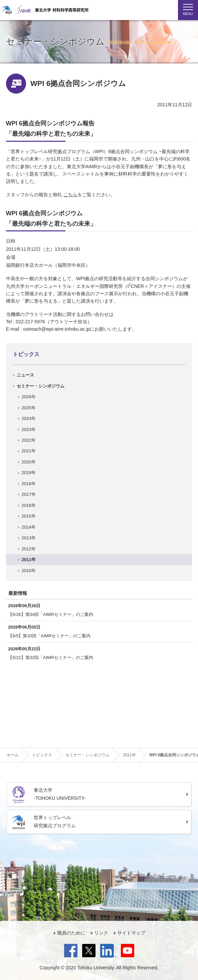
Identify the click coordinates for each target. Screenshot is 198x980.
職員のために (71, 933)
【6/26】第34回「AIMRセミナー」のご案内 (50, 614)
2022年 (29, 440)
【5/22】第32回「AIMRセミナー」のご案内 (50, 658)
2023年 (29, 429)
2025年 (29, 408)
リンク (101, 933)
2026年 (29, 397)
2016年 (29, 505)
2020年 (29, 462)
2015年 (29, 516)
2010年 (29, 571)
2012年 (29, 549)
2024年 (29, 418)
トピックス (26, 354)
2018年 (29, 484)
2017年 (29, 494)
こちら (70, 195)
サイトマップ (131, 933)
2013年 (29, 538)
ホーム (13, 755)
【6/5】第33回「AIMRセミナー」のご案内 (49, 636)
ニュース (25, 375)
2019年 (29, 473)
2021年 (29, 451)
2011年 (29, 560)
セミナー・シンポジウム (41, 386)
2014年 (29, 527)
